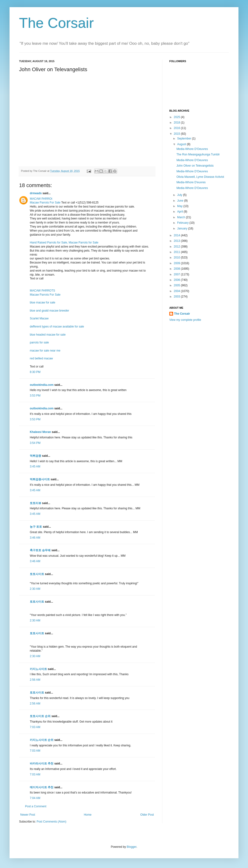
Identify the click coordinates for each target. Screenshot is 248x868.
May (180, 206)
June (181, 201)
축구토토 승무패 (40, 550)
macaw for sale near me (45, 351)
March (182, 217)
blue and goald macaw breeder (49, 311)
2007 (177, 274)
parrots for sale (39, 342)
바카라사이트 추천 (42, 764)
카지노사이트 (38, 669)
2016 (177, 128)
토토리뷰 (36, 503)
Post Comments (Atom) (51, 822)
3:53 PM (35, 396)
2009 (177, 263)
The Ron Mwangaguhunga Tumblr (198, 154)
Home (88, 815)
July (180, 195)
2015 (177, 134)
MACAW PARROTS (42, 291)
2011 (177, 252)
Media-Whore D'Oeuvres (192, 149)
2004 (177, 291)
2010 (177, 258)
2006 (177, 280)
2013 (177, 241)
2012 (177, 247)
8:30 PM (35, 372)
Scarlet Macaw (39, 318)
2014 (177, 235)
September (185, 139)
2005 (177, 285)
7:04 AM (35, 798)
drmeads (36, 193)
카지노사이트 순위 (42, 740)
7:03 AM (35, 727)
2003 (177, 297)
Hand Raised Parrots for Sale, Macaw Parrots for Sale (64, 243)
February (183, 223)
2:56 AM (35, 680)
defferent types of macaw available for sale (57, 327)
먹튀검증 (36, 456)
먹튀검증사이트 (40, 479)
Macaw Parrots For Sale (45, 203)
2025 (177, 117)
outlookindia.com (42, 385)
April (180, 212)
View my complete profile (185, 320)
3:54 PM (35, 443)
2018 (177, 123)
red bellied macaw (41, 358)
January (183, 228)
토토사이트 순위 (40, 716)
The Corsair (56, 23)
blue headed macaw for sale (48, 335)
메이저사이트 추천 (42, 787)
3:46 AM (35, 538)
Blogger (132, 847)
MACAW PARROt (41, 199)
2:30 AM (35, 589)
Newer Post (28, 815)
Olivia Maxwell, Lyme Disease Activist (200, 177)
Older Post (147, 815)
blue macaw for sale (43, 303)
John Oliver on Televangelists (195, 166)
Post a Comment (36, 806)
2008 (177, 269)
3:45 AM (35, 466)
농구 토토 (36, 527)
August (182, 144)
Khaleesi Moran (40, 432)
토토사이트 (37, 574)
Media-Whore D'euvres (191, 182)
